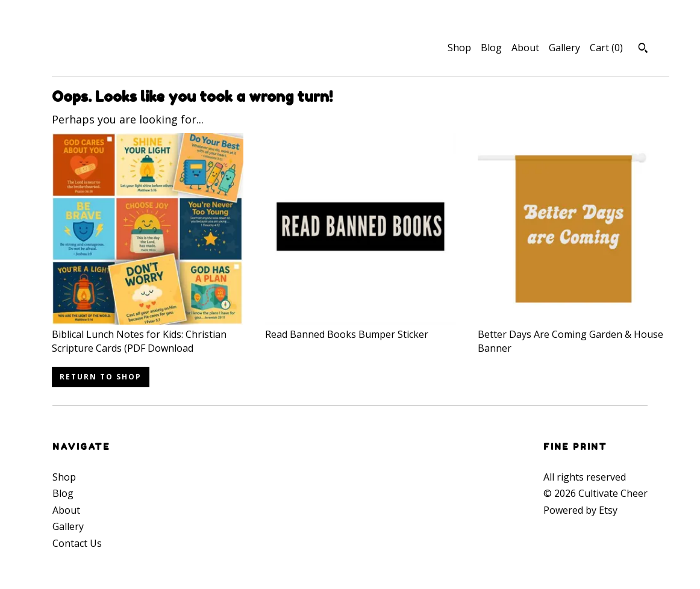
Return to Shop (101, 377)
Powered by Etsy (580, 510)
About (525, 48)
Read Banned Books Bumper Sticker (361, 328)
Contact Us (77, 543)
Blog (491, 48)
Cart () (606, 48)
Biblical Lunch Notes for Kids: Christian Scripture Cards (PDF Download (148, 335)
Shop (459, 48)
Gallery (564, 48)
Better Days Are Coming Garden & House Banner (573, 335)
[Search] (643, 49)
